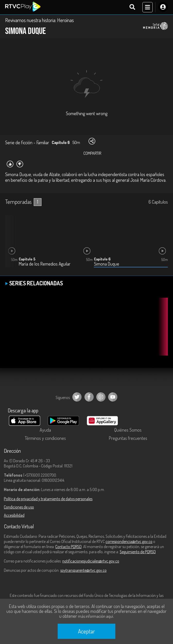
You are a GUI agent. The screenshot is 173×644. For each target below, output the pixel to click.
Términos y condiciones (45, 438)
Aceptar (86, 631)
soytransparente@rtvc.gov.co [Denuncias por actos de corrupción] (83, 570)
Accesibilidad (14, 515)
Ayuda (45, 430)
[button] (12, 245)
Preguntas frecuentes (128, 438)
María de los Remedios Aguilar (45, 264)
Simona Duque (107, 264)
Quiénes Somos (128, 430)
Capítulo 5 (27, 259)
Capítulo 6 (102, 259)
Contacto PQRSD (68, 547)
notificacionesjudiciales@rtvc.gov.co (91, 561)
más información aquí (96, 616)
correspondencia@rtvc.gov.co (129, 541)
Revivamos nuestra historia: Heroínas (40, 20)
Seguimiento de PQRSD (138, 552)
